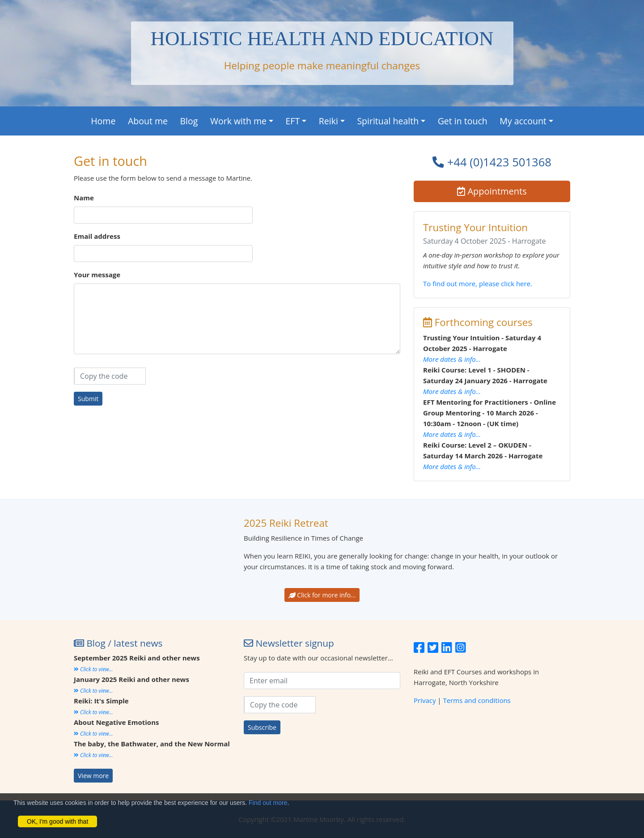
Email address (97, 236)
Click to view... (93, 669)
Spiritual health (388, 121)
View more (93, 776)
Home (103, 121)
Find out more (268, 803)
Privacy (425, 700)
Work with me (238, 121)
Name (84, 198)
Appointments (492, 191)
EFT (293, 121)
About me (148, 121)
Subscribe (262, 727)
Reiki (328, 121)
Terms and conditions (477, 700)
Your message (97, 275)
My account (523, 121)
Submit (88, 399)
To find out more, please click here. (478, 284)
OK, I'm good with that (57, 821)
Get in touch (463, 121)
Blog (189, 121)
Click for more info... (322, 595)
